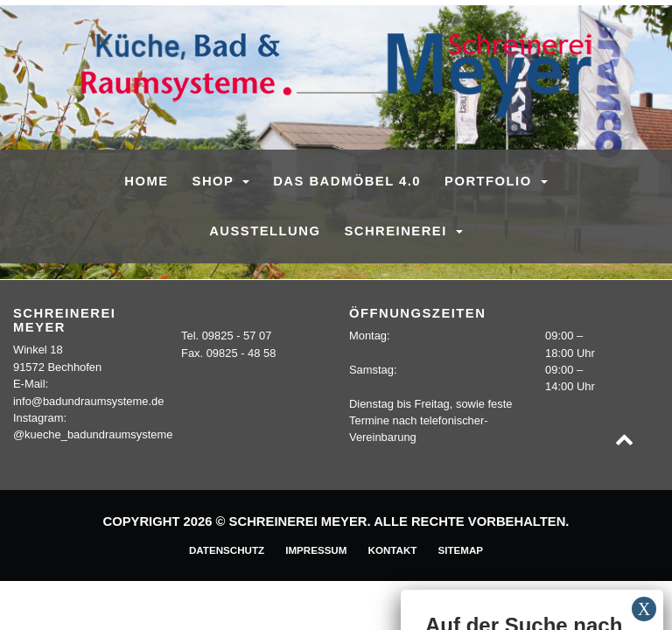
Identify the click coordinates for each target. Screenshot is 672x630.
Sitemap (460, 550)
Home (146, 181)
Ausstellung (265, 231)
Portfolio (490, 181)
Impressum (316, 550)
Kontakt (393, 550)
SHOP (216, 181)
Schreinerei (398, 231)
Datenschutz (227, 550)
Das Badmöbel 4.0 (347, 181)
